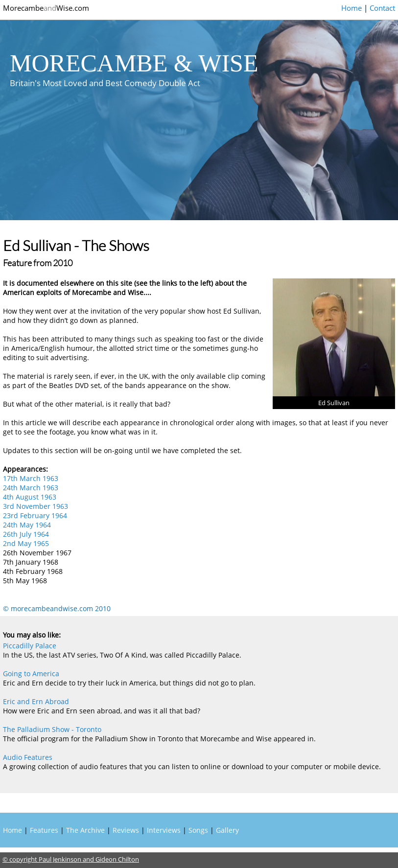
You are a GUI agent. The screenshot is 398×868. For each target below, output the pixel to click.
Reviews (126, 830)
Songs (198, 830)
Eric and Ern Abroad (36, 701)
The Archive (85, 830)
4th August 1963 (30, 497)
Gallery (227, 830)
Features (44, 830)
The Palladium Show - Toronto (52, 729)
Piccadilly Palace (30, 646)
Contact (382, 8)
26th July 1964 (26, 534)
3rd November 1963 (35, 506)
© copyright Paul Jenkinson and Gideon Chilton (71, 859)
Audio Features (28, 757)
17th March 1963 (31, 478)
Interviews (164, 830)
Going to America (31, 674)
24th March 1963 (31, 488)
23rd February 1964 (35, 515)
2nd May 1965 (26, 543)
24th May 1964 (27, 525)
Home (351, 8)
